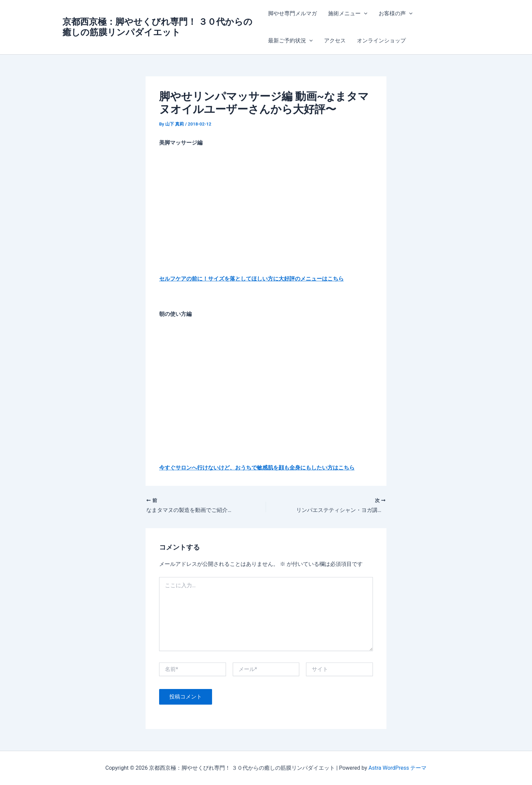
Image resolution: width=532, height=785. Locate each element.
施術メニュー (347, 14)
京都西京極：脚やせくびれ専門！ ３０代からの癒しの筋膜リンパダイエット (157, 27)
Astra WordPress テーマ (397, 768)
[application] (364, 14)
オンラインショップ (380, 41)
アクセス (334, 41)
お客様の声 (395, 14)
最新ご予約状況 (290, 41)
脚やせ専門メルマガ (292, 13)
